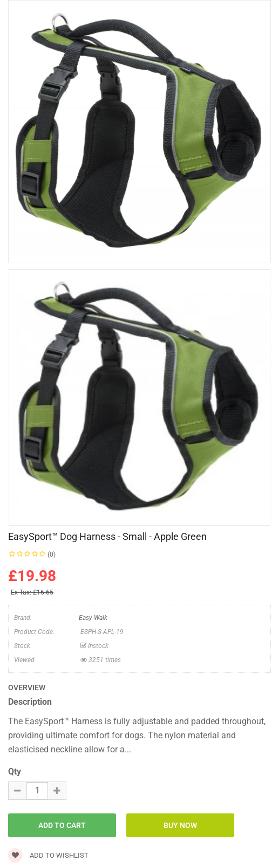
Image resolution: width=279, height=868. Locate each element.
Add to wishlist (48, 855)
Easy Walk (93, 618)
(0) (52, 555)
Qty (15, 772)
